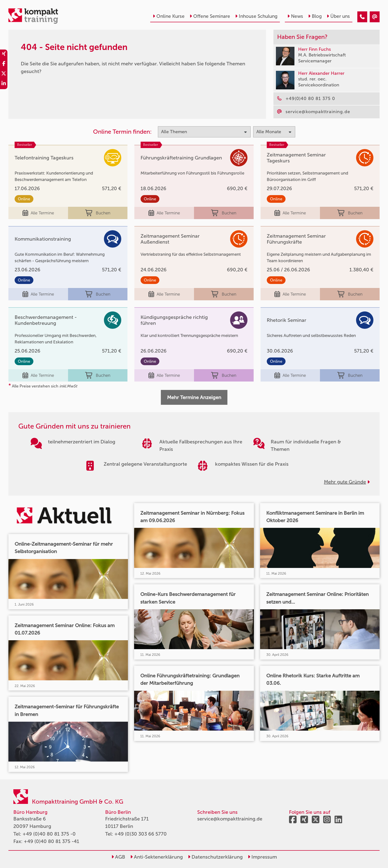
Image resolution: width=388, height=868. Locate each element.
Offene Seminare (210, 16)
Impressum (262, 857)
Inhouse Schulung (256, 16)
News (295, 16)
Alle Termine (38, 213)
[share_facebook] (4, 64)
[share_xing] (4, 54)
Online (24, 199)
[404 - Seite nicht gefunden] (362, 17)
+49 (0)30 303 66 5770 (141, 834)
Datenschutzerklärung (215, 857)
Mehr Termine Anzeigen (194, 397)
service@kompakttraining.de (230, 819)
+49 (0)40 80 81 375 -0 (49, 834)
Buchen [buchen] (98, 213)
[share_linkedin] (4, 84)
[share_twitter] (4, 74)
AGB (118, 857)
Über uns (338, 16)
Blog (315, 16)
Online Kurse (169, 16)
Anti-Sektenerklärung (157, 857)
